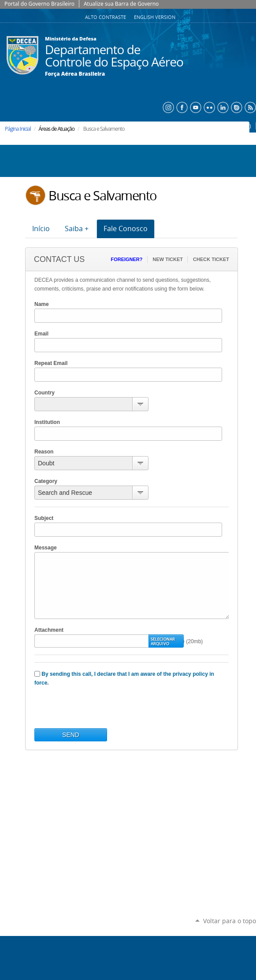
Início (41, 229)
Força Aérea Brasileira (75, 74)
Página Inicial (18, 129)
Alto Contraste (106, 17)
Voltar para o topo (230, 921)
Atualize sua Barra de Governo (121, 4)
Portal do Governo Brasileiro (39, 4)
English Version (155, 17)
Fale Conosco (126, 229)
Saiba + (77, 229)
